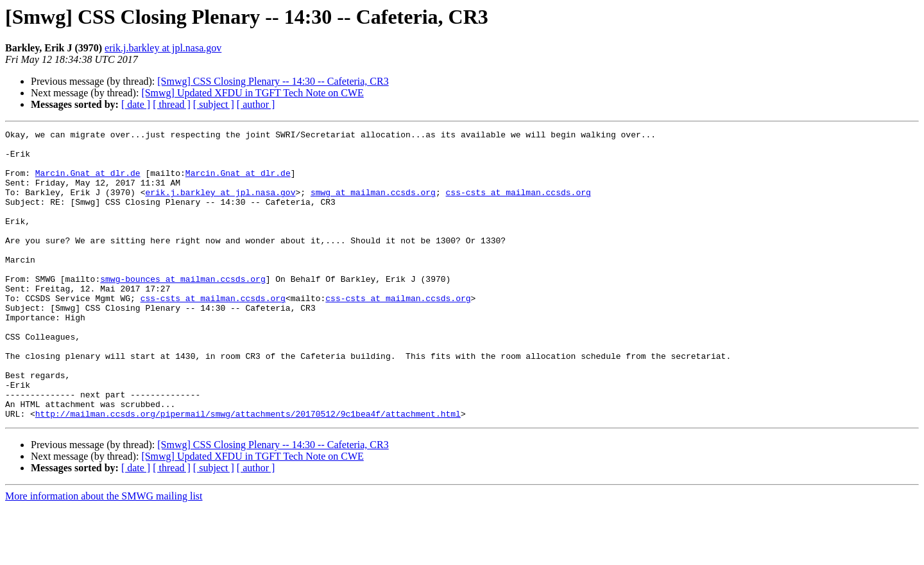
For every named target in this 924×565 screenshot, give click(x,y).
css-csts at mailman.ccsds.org (518, 205)
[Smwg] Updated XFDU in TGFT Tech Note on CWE (252, 93)
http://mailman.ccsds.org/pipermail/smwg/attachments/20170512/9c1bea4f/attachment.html (248, 471)
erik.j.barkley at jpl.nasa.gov (163, 48)
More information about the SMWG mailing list (104, 554)
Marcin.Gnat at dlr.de (88, 182)
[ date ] (136, 104)
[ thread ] (172, 104)
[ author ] (256, 104)
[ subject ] (214, 104)
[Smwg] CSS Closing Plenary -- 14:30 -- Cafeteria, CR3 (273, 81)
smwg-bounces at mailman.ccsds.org (183, 309)
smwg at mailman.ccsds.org (373, 205)
